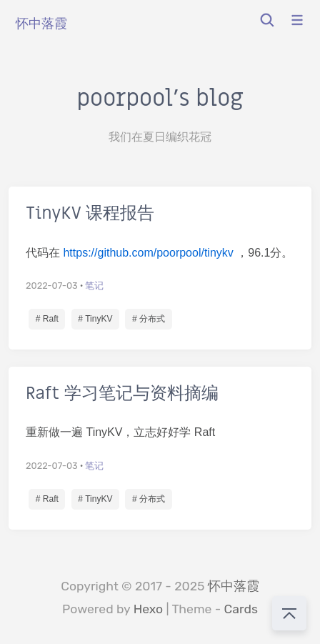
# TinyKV (95, 319)
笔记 (94, 286)
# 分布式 (149, 319)
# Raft (47, 319)
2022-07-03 (52, 286)
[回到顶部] (289, 613)
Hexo (149, 609)
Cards (241, 609)
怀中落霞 (234, 586)
